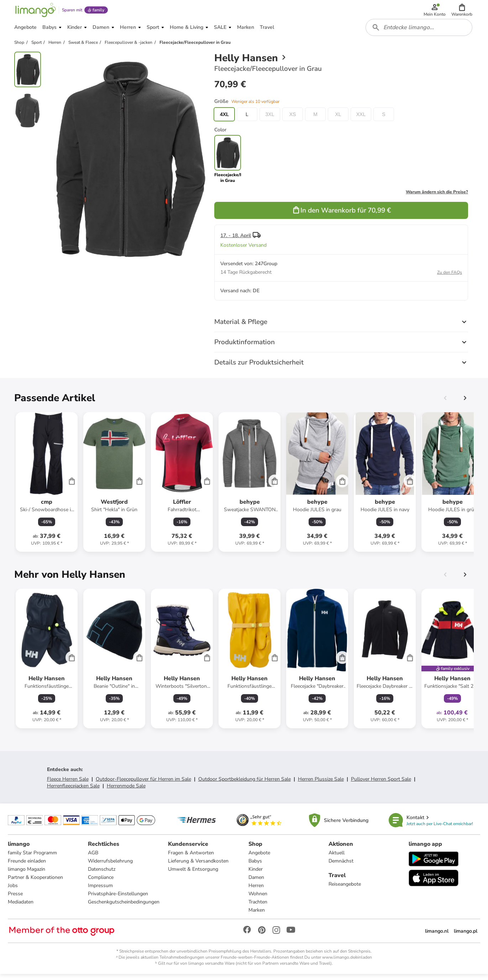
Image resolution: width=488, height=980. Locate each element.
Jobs (14, 891)
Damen (256, 883)
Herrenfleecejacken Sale (73, 790)
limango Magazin (27, 874)
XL (338, 119)
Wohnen (258, 899)
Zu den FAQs (450, 277)
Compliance (101, 883)
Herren (256, 891)
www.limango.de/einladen (347, 963)
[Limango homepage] (35, 11)
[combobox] (420, 31)
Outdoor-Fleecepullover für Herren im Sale (143, 784)
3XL (270, 119)
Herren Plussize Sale (321, 784)
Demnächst (341, 866)
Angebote (259, 858)
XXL (361, 119)
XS (293, 119)
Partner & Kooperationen (36, 883)
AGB (93, 858)
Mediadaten (21, 907)
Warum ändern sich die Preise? (437, 196)
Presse (16, 899)
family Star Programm (33, 858)
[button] (463, 11)
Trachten (258, 907)
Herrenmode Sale (126, 790)
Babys (255, 866)
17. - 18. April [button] (236, 240)
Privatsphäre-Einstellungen (118, 899)
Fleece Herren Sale (68, 784)
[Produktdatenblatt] (47, 487)
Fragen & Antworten (191, 858)
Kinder (256, 874)
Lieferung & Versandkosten (199, 866)
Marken (257, 915)
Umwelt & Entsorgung (193, 874)
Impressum (101, 891)
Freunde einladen (28, 866)
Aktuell (336, 858)
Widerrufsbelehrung (111, 866)
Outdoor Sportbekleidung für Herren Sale (245, 784)
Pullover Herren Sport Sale (381, 784)
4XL (224, 119)
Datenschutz (102, 874)
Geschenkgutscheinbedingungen (124, 907)
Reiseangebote (344, 889)
